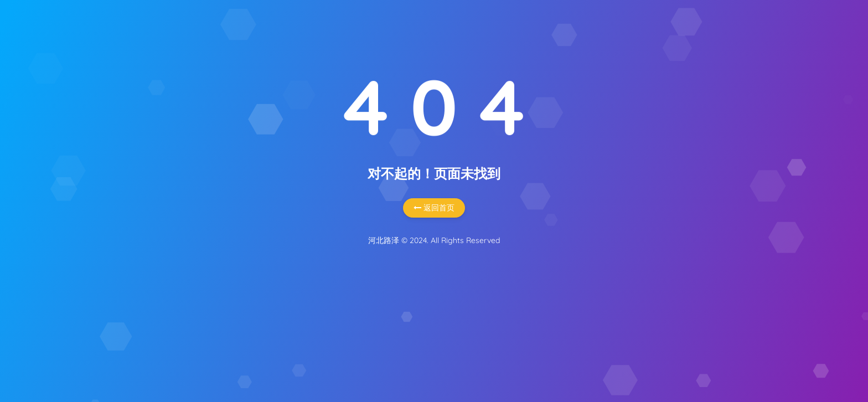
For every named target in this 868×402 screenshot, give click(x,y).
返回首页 (434, 208)
